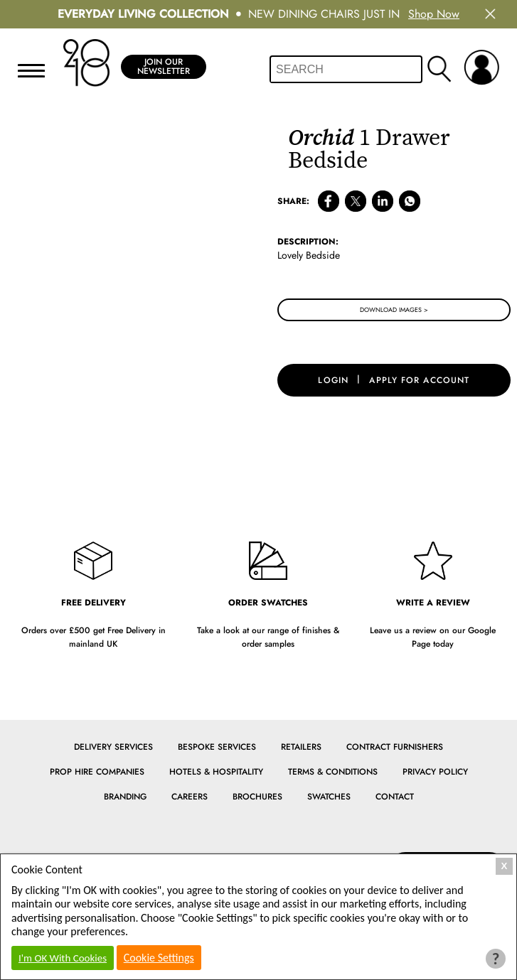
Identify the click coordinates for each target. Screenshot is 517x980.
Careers (190, 797)
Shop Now (434, 14)
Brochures (257, 797)
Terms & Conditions (333, 772)
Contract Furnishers (395, 747)
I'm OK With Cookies (63, 958)
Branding (125, 797)
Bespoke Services (217, 747)
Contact (395, 797)
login (333, 380)
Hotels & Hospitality (216, 772)
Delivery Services (113, 747)
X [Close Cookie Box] (505, 866)
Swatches (329, 797)
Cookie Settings (159, 958)
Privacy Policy (435, 772)
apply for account (419, 380)
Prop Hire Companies (97, 772)
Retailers (301, 747)
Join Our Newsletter (164, 66)
